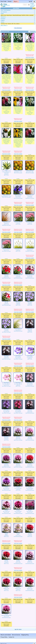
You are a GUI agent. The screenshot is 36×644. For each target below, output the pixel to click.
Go (29, 5)
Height (2, 14)
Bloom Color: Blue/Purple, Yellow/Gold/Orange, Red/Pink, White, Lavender (17, 15)
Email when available (30, 58)
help (34, 8)
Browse (10, 1)
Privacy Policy (4, 637)
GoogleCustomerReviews (33, 5)
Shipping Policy (25, 635)
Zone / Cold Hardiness (6, 10)
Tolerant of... (3, 17)
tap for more (18, 629)
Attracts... (3, 22)
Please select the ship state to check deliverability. (6, 61)
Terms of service (16, 635)
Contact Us (11, 637)
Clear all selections (18, 28)
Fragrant (3, 20)
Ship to (16, 1)
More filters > (4, 26)
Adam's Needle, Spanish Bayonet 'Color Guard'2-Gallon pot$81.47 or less (6, 170)
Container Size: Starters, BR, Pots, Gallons (10, 24)
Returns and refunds (6, 635)
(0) (30, 1)
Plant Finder (4, 1)
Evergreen (3, 19)
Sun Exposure (4, 12)
